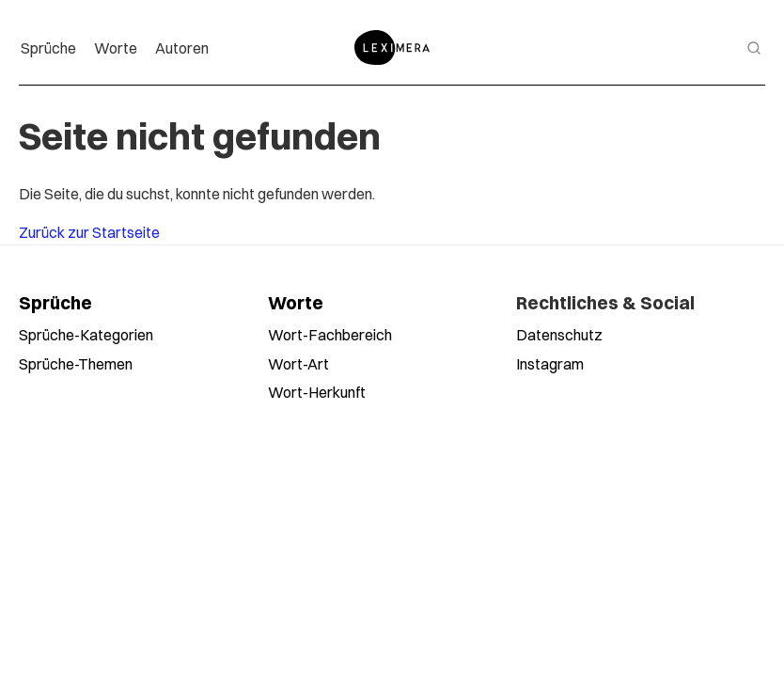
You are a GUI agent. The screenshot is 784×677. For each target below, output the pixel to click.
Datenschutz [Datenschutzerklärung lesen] (559, 334)
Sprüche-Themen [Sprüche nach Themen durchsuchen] (76, 363)
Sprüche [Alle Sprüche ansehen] (55, 302)
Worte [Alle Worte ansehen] (296, 302)
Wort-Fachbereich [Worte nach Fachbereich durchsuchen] (330, 334)
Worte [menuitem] (116, 47)
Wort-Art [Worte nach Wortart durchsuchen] (298, 363)
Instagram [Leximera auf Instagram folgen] (550, 363)
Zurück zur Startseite (89, 232)
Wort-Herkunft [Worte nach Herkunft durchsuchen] (317, 392)
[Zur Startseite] (392, 47)
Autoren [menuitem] (182, 47)
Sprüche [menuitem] (48, 47)
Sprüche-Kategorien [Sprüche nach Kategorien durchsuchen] (86, 334)
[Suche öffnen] (754, 48)
